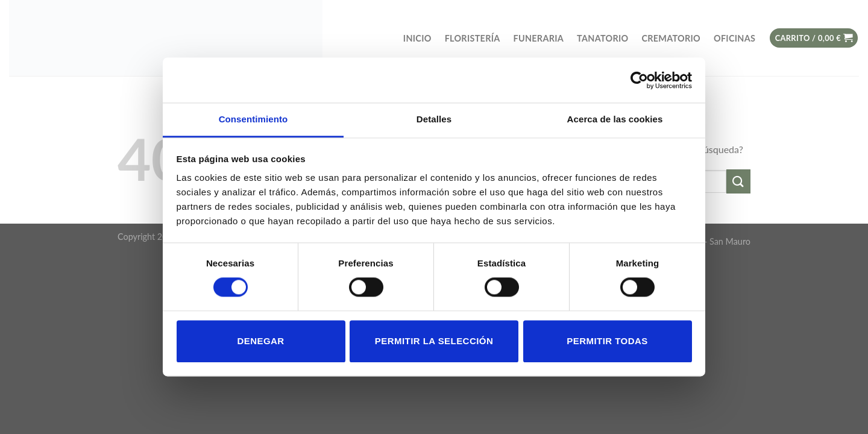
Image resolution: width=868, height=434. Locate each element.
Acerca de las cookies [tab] (615, 119)
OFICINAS (734, 38)
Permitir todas (607, 341)
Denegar (260, 341)
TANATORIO (602, 38)
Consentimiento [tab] (253, 119)
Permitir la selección (434, 341)
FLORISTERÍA (473, 38)
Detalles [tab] (434, 119)
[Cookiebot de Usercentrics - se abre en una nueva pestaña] (639, 80)
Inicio (417, 38)
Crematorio (671, 38)
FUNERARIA (539, 38)
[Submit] (738, 181)
